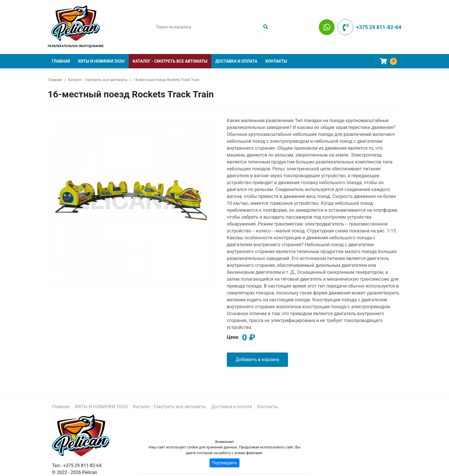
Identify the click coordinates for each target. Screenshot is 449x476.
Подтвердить (225, 463)
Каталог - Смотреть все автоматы (170, 61)
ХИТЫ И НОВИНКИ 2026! (101, 61)
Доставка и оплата (236, 61)
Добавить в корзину (257, 360)
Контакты (276, 61)
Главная (61, 61)
